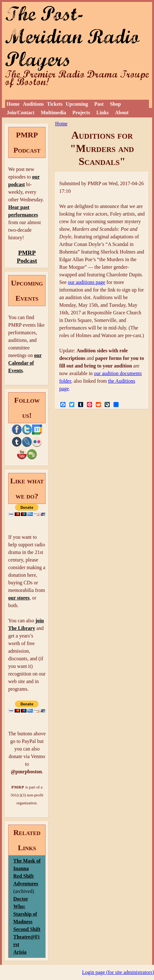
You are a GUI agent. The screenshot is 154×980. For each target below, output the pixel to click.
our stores (19, 598)
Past (99, 104)
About (122, 113)
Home (13, 104)
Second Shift (27, 929)
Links (103, 113)
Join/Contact (21, 113)
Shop (116, 104)
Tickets (55, 104)
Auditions (33, 104)
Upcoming (77, 104)
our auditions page (86, 282)
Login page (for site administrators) (118, 972)
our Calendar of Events (25, 363)
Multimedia (53, 113)
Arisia (20, 952)
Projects (81, 113)
